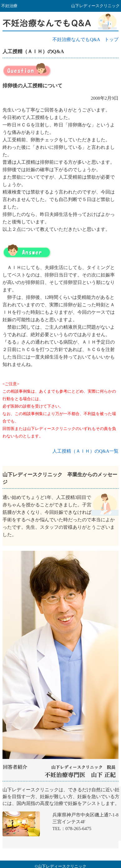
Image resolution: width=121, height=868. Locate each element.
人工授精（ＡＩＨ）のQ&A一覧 (86, 451)
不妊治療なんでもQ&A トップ (85, 39)
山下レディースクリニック (62, 817)
